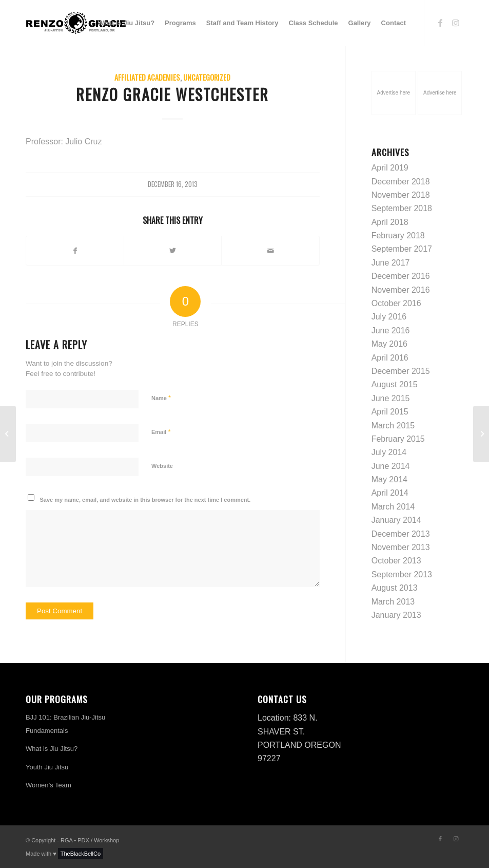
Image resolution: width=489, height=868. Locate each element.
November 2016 (401, 290)
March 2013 (393, 602)
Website (162, 466)
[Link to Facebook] (440, 23)
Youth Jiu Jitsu (47, 767)
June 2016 (391, 331)
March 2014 (393, 507)
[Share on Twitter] (173, 251)
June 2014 (391, 466)
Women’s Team (48, 785)
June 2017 (391, 263)
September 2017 (402, 249)
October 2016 (396, 303)
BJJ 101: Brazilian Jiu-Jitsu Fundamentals (65, 724)
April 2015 (390, 412)
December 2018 (401, 182)
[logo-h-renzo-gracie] (76, 23)
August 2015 (395, 384)
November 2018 (401, 195)
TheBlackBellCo (81, 854)
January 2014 (396, 520)
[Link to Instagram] (456, 23)
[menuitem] (126, 23)
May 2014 (389, 479)
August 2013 (395, 588)
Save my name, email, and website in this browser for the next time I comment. (145, 500)
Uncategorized (207, 77)
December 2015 (401, 371)
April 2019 (390, 168)
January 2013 (396, 615)
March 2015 (393, 426)
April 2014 (390, 493)
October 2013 (396, 561)
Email (161, 432)
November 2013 (401, 547)
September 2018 (402, 208)
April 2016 (390, 358)
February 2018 (398, 235)
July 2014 (389, 452)
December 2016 (401, 276)
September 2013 (402, 574)
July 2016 (389, 317)
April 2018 (390, 222)
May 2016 (389, 344)
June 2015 (391, 398)
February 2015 (398, 439)
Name (161, 398)
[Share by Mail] (270, 251)
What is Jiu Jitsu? (52, 749)
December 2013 (401, 534)
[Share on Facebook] (75, 251)
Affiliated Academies (147, 77)
